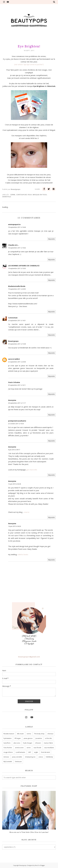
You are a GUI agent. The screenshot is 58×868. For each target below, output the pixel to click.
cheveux (50, 734)
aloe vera (17, 743)
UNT (30, 752)
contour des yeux (24, 195)
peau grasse (28, 738)
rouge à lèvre (8, 752)
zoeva (41, 757)
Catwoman (13, 318)
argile (36, 752)
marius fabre (48, 743)
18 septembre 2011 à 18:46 (17, 227)
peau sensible (17, 757)
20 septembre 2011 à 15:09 (17, 344)
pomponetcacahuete (17, 421)
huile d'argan (28, 743)
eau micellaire (49, 748)
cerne (13, 195)
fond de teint (45, 752)
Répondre (51, 239)
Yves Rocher (8, 748)
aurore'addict (14, 359)
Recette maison (9, 734)
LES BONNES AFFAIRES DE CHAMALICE (24, 266)
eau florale (37, 748)
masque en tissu (40, 195)
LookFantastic (20, 752)
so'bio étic (48, 738)
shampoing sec (30, 757)
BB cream (20, 734)
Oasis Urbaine (14, 382)
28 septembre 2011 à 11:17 (17, 403)
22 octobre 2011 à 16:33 (16, 424)
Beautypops (13, 341)
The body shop (39, 734)
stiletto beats (23, 554)
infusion (38, 743)
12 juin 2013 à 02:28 (14, 484)
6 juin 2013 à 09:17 (14, 450)
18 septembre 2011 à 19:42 (17, 248)
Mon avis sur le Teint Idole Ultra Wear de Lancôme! (29, 832)
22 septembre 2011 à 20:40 (17, 362)
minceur (6, 757)
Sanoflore (7, 743)
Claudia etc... (14, 245)
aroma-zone (19, 748)
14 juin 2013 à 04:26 (14, 526)
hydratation (8, 738)
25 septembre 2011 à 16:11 (17, 385)
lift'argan (18, 738)
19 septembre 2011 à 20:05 (17, 289)
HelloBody (49, 757)
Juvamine (39, 738)
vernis (29, 734)
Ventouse (18, 761)
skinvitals (7, 197)
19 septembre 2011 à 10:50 (17, 268)
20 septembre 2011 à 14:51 (17, 321)
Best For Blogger (40, 865)
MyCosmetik (8, 761)
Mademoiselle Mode (17, 286)
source (27, 512)
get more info (32, 470)
